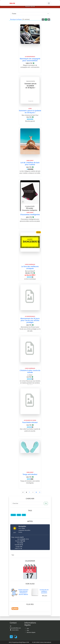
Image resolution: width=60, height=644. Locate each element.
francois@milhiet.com (15, 628)
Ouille (24, 515)
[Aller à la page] (31, 492)
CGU (28, 630)
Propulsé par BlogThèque (19, 642)
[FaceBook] (12, 637)
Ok (46, 503)
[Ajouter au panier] (34, 63)
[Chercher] (27, 503)
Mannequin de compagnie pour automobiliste (30, 60)
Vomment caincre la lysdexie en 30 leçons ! (30, 112)
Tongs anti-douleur (30, 474)
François (13, 515)
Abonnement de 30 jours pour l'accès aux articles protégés (30, 320)
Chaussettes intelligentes (30, 214)
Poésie (19, 515)
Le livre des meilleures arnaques (30, 267)
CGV (28, 628)
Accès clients (15, 630)
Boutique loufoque (16, 19)
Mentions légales (31, 632)
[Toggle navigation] (49, 3)
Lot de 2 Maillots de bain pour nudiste (30, 164)
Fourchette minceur (30, 422)
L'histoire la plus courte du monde (30, 371)
